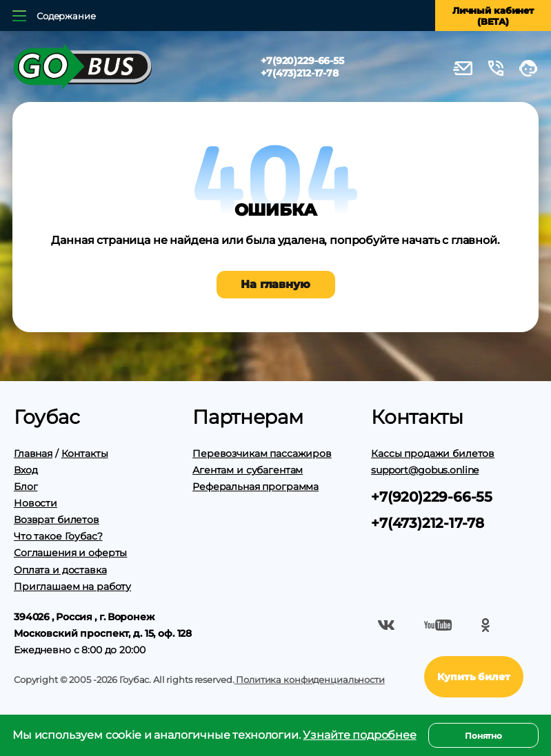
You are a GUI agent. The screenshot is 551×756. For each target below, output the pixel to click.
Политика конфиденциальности (309, 680)
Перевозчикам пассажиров (262, 453)
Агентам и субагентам (248, 470)
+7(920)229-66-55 (302, 61)
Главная (33, 453)
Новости (36, 503)
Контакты (85, 453)
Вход (26, 470)
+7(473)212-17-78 (300, 73)
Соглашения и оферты (70, 553)
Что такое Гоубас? (58, 536)
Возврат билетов (57, 520)
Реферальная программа (256, 487)
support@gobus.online (425, 470)
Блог (26, 487)
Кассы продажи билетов (433, 453)
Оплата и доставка (60, 570)
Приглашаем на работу (72, 586)
